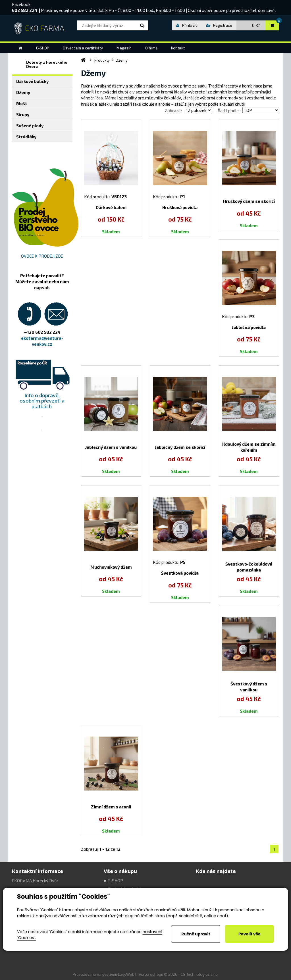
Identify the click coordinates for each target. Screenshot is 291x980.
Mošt (22, 103)
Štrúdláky (26, 137)
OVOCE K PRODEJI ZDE (42, 256)
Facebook (21, 4)
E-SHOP (115, 881)
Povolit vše (249, 934)
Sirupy (23, 114)
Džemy (23, 92)
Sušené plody (30, 126)
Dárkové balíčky (32, 81)
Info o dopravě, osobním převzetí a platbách (42, 401)
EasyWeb (126, 974)
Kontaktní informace (38, 871)
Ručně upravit (196, 934)
